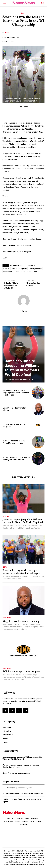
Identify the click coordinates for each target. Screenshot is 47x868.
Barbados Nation (17, 266)
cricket (6, 269)
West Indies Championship (26, 272)
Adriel (7, 33)
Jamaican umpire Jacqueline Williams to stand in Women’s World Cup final (22, 368)
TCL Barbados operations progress (21, 671)
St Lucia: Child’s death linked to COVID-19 (11, 285)
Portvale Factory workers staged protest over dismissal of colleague (16, 393)
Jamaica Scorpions (19, 269)
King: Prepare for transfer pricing (21, 621)
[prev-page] (36, 331)
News (5, 567)
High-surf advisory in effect (34, 284)
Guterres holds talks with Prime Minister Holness (14, 442)
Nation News (8, 272)
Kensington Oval (35, 269)
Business (7, 618)
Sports (23, 13)
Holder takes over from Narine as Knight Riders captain (16, 458)
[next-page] (40, 331)
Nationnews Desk (11, 379)
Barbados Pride (32, 266)
